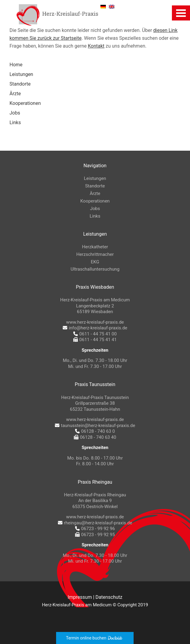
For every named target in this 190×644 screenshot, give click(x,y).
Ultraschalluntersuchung (95, 269)
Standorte (20, 84)
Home (16, 65)
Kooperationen (25, 103)
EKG (95, 262)
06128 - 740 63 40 (95, 437)
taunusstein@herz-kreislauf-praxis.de (95, 426)
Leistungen (21, 74)
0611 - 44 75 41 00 (95, 334)
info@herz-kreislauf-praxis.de (95, 328)
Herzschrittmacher (95, 254)
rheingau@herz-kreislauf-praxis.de (95, 523)
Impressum (80, 597)
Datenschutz (109, 597)
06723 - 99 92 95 (95, 535)
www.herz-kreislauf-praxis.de (95, 322)
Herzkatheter (95, 247)
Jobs (15, 113)
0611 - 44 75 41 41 (95, 340)
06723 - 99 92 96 (95, 529)
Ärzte (15, 94)
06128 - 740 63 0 (95, 431)
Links (15, 123)
